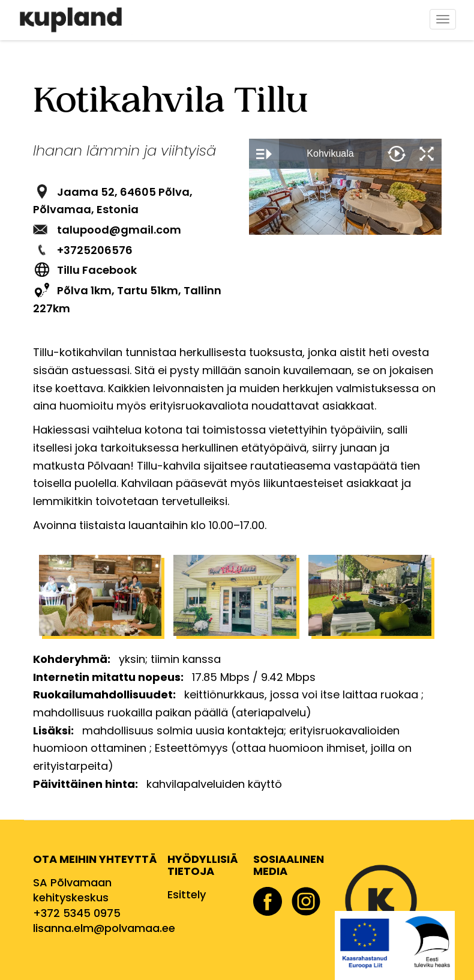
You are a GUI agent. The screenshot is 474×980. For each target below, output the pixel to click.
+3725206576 (95, 250)
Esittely (187, 894)
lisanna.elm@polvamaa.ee (104, 928)
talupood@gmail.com (119, 230)
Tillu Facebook (97, 270)
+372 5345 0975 (77, 913)
